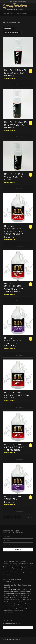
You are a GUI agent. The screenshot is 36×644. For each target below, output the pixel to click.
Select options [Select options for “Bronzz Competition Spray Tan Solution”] (18, 355)
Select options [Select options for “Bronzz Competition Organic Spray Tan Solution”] (18, 301)
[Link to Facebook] (26, 642)
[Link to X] (23, 642)
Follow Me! (18, 627)
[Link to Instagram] (29, 642)
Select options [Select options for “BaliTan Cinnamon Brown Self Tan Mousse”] (18, 137)
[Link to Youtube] (32, 642)
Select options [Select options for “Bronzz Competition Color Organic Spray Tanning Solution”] (18, 246)
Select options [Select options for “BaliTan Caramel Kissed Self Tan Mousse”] (18, 85)
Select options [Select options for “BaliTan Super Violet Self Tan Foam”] (18, 189)
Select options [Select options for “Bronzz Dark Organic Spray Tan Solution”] (18, 407)
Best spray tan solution (10, 590)
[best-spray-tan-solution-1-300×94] (15, 7)
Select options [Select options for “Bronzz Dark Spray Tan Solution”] (18, 511)
